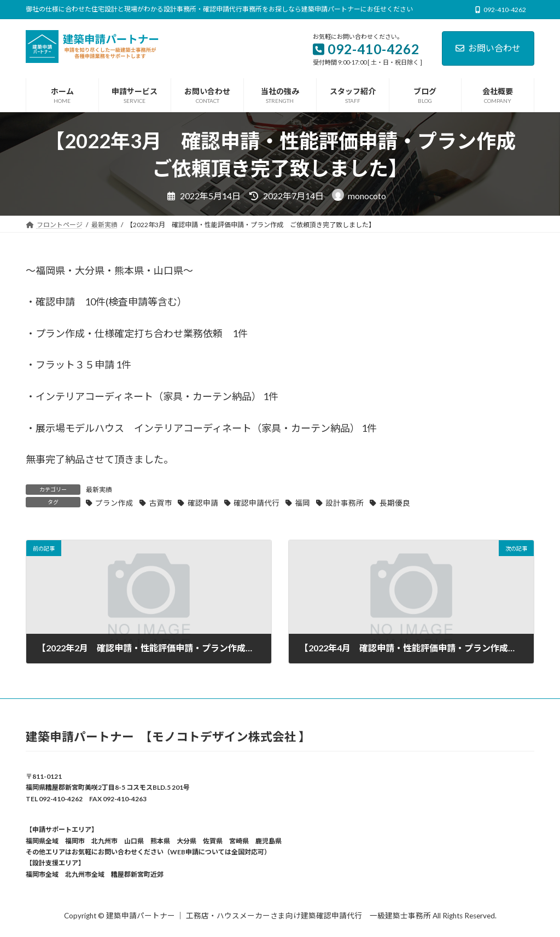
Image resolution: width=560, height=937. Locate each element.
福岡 (302, 503)
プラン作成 (114, 503)
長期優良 (395, 503)
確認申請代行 (256, 503)
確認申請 (203, 503)
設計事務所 (345, 503)
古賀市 (161, 503)
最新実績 (99, 490)
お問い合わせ (488, 48)
